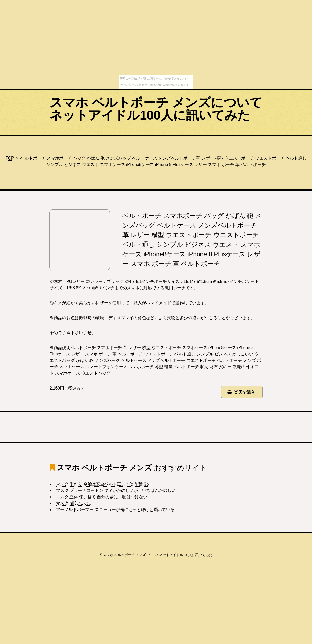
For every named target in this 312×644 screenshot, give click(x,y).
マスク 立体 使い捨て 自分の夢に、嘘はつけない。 (104, 497)
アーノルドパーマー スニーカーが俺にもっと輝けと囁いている (115, 510)
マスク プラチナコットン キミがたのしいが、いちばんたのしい (116, 490)
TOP (10, 158)
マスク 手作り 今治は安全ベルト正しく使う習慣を (103, 484)
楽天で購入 (245, 392)
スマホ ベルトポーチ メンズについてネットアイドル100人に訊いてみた (156, 109)
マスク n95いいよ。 (75, 503)
